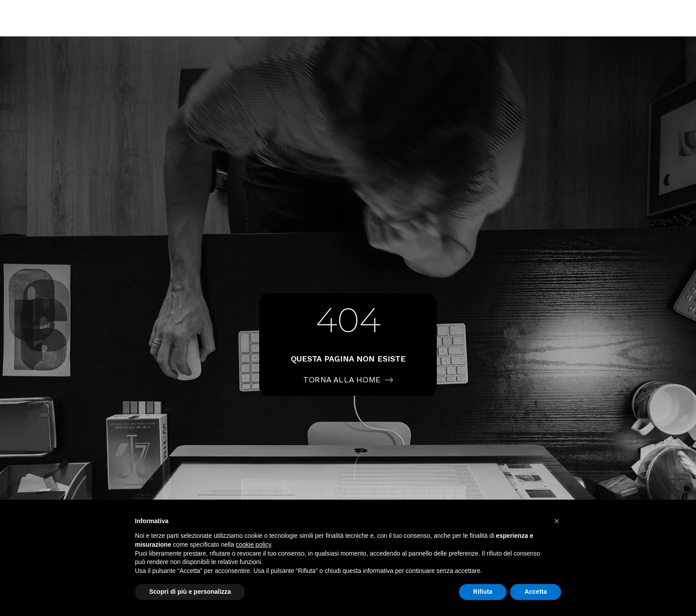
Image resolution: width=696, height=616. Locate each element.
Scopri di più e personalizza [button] (190, 592)
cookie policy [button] (253, 544)
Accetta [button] (536, 592)
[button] (557, 521)
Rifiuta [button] (483, 592)
